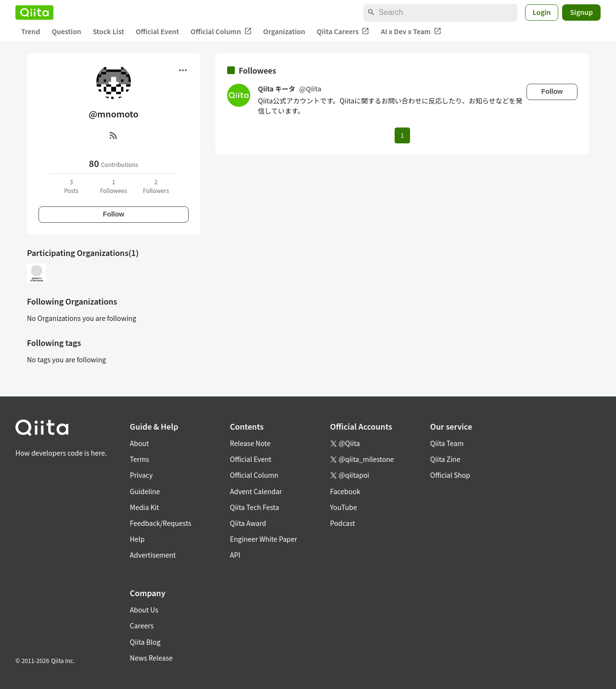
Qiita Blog (145, 642)
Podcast (343, 523)
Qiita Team (447, 443)
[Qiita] (34, 13)
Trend (31, 31)
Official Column (221, 32)
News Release (151, 658)
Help (137, 539)
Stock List (109, 31)
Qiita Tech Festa (255, 507)
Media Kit (145, 507)
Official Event (157, 31)
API (235, 555)
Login (542, 12)
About (139, 443)
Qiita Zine (445, 459)
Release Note (250, 443)
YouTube (344, 507)
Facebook (345, 491)
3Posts (71, 186)
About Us (144, 610)
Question (66, 31)
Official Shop (450, 475)
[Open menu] (183, 70)
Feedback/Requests (161, 523)
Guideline (145, 491)
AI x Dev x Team (411, 32)
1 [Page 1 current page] (402, 135)
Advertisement (153, 555)
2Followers (156, 186)
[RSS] (114, 135)
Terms (140, 459)
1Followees (114, 186)
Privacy (141, 475)
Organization (284, 31)
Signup (581, 12)
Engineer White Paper (264, 539)
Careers (142, 625)
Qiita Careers (343, 32)
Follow (114, 214)
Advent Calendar (256, 491)
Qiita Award (248, 523)
